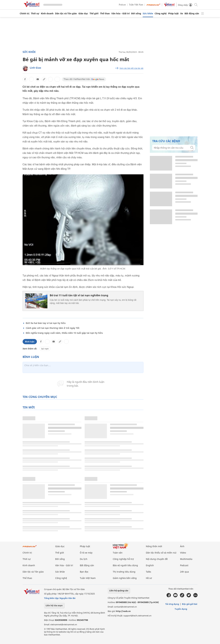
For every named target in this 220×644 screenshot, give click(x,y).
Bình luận (30, 342)
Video (183, 553)
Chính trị (24, 13)
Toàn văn (118, 553)
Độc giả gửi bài (190, 604)
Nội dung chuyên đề (157, 559)
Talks (148, 572)
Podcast (122, 5)
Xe (182, 13)
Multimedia (186, 559)
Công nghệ (161, 13)
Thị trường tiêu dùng (124, 572)
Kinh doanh (47, 13)
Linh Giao (35, 68)
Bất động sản (192, 13)
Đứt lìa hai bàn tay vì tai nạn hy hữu (46, 323)
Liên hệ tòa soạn (54, 605)
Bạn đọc (84, 572)
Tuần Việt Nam (136, 5)
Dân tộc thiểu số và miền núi (161, 553)
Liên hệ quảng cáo (119, 590)
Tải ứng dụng (172, 604)
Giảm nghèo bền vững (125, 578)
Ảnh (182, 546)
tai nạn (45, 349)
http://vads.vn (123, 611)
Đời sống (136, 13)
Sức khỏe (148, 13)
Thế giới (94, 13)
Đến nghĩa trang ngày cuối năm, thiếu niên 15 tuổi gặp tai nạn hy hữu (64, 333)
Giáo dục (83, 13)
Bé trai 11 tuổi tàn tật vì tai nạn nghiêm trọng (79, 295)
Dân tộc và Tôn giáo (66, 13)
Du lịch (84, 559)
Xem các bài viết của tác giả (131, 68)
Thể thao (105, 13)
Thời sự (35, 13)
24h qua (184, 572)
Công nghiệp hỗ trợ (123, 559)
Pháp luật (173, 13)
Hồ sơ (149, 578)
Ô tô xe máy (86, 553)
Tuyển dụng (181, 609)
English (150, 565)
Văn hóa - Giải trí (120, 13)
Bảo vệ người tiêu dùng (125, 565)
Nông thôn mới (154, 546)
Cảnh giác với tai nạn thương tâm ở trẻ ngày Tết (53, 328)
